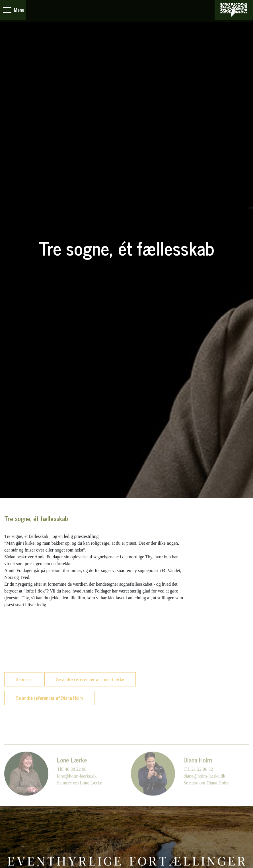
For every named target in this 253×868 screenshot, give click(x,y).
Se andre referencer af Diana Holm (49, 698)
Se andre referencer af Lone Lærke (90, 679)
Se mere (24, 679)
